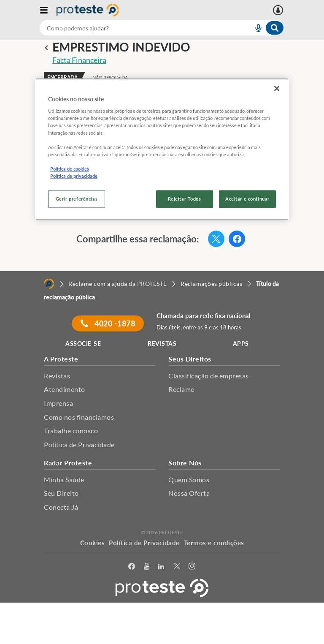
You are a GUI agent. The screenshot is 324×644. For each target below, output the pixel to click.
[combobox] (162, 28)
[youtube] (147, 567)
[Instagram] (192, 567)
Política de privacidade (74, 176)
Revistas (57, 376)
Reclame (181, 389)
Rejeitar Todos (185, 199)
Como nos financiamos (79, 417)
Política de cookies (70, 169)
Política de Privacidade (79, 444)
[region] (162, 149)
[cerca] (136, 28)
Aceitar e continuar (247, 199)
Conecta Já (61, 507)
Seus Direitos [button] (190, 359)
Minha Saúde (64, 480)
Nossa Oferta (189, 493)
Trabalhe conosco (71, 431)
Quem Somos (189, 480)
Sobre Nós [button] (185, 463)
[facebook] (132, 567)
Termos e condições (214, 543)
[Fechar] (277, 88)
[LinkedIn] (161, 567)
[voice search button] (255, 28)
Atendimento (65, 389)
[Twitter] (177, 567)
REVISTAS (162, 344)
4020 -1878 (108, 323)
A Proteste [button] (61, 359)
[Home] (49, 284)
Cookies (93, 543)
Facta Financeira (79, 60)
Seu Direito (61, 493)
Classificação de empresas (209, 376)
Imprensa (58, 403)
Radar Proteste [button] (68, 463)
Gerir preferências (77, 199)
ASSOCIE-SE (83, 344)
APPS (241, 344)
